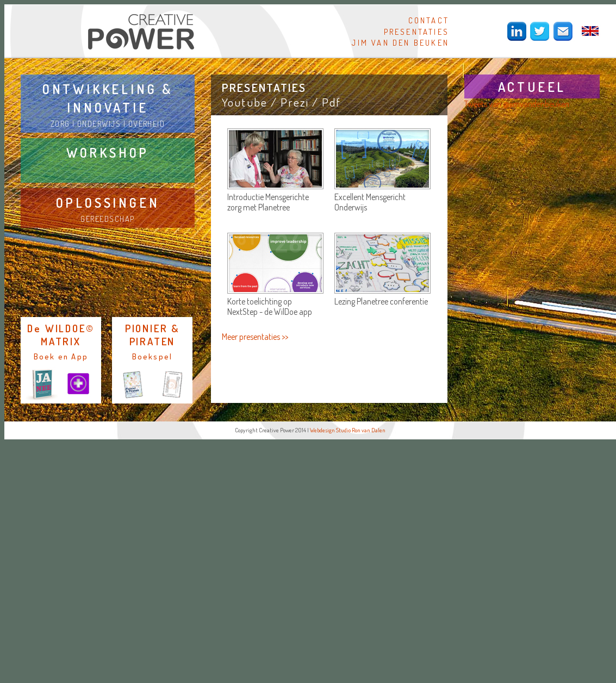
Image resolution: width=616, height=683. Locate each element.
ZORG (60, 123)
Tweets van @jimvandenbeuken (517, 104)
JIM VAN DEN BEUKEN (400, 42)
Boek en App (61, 356)
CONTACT (429, 20)
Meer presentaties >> (255, 337)
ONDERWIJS (99, 123)
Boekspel (153, 356)
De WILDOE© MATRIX (61, 335)
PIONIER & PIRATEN (152, 335)
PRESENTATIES (416, 32)
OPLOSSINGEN (108, 203)
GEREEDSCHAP (107, 219)
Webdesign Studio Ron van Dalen (348, 430)
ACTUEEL (532, 87)
